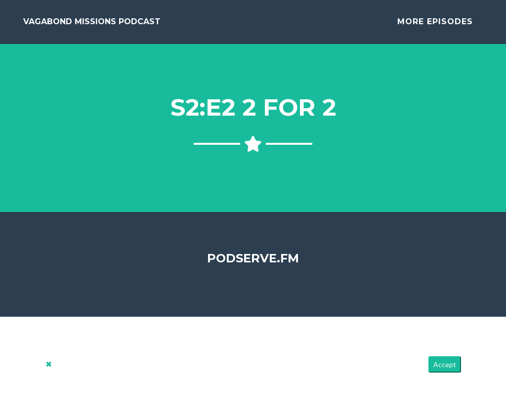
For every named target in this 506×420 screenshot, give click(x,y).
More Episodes (435, 25)
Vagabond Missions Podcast (92, 25)
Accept (445, 372)
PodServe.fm (253, 266)
